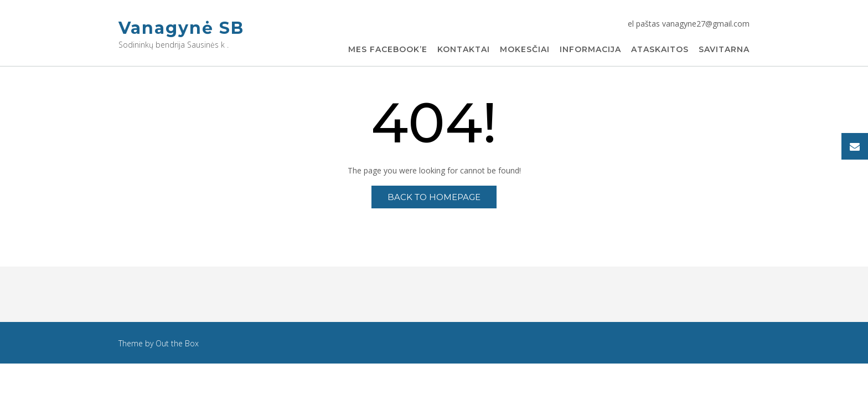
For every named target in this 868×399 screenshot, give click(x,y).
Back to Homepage (434, 197)
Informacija (590, 50)
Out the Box (177, 343)
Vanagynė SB (181, 28)
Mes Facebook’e (388, 50)
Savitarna (724, 50)
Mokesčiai (525, 50)
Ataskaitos (660, 50)
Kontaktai (464, 50)
